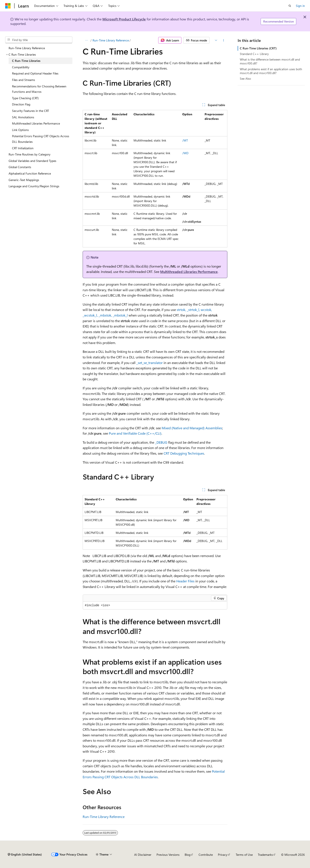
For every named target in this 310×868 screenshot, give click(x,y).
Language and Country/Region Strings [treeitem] (34, 186)
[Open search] (290, 6)
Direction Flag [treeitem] (21, 104)
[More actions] (224, 40)
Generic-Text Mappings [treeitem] (24, 180)
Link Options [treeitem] (20, 130)
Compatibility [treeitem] (21, 67)
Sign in (300, 6)
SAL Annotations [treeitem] (23, 117)
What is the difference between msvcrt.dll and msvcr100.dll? (270, 61)
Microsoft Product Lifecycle (124, 19)
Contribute (206, 855)
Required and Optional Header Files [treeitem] (35, 73)
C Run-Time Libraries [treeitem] (26, 61)
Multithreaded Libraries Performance (189, 272)
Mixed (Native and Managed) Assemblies (192, 428)
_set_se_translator (150, 363)
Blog (188, 855)
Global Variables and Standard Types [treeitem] (32, 161)
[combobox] (39, 40)
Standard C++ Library (254, 54)
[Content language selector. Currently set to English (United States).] (25, 854)
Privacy (223, 855)
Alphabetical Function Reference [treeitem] (30, 173)
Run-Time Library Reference (111, 40)
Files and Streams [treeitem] (24, 80)
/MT (185, 140)
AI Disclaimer (143, 855)
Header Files (185, 581)
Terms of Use (244, 855)
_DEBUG (161, 442)
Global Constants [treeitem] (20, 167)
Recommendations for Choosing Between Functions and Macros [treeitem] (39, 89)
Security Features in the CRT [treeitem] (30, 111)
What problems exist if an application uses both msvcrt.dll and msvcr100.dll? (271, 71)
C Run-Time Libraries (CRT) (258, 48)
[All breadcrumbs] (86, 40)
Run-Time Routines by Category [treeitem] (30, 154)
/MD (185, 153)
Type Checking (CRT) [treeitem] (25, 98)
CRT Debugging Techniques (184, 453)
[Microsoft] (8, 6)
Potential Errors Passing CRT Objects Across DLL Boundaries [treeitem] (41, 139)
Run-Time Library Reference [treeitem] (27, 48)
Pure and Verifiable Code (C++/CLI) (135, 433)
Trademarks (265, 855)
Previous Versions (168, 855)
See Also (245, 78)
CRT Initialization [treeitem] (23, 148)
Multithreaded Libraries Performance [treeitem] (36, 123)
